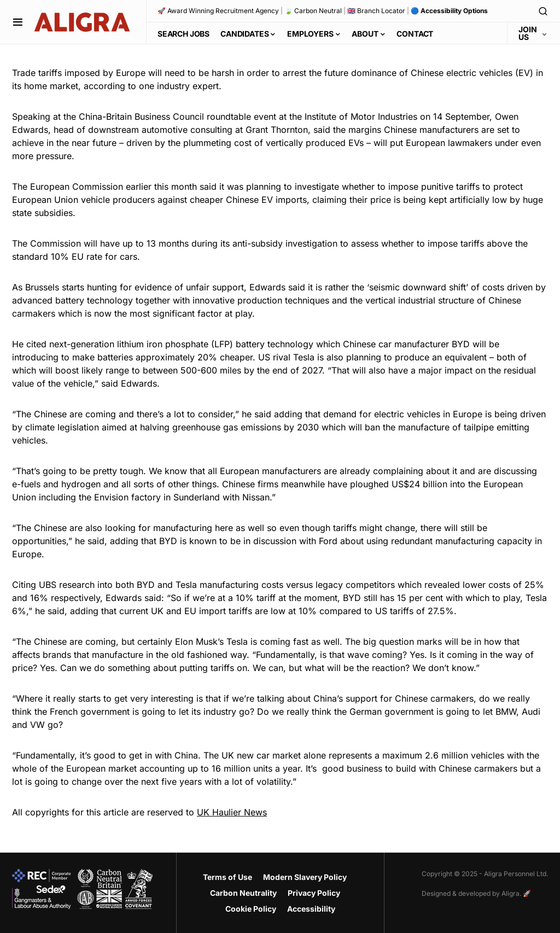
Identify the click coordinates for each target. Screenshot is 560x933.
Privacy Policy (314, 893)
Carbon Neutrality (243, 893)
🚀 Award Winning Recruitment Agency (218, 11)
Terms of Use (227, 877)
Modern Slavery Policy (305, 877)
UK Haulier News (232, 812)
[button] (18, 22)
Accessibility (311, 909)
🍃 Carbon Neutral (313, 11)
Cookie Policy (251, 909)
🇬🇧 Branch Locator (376, 11)
